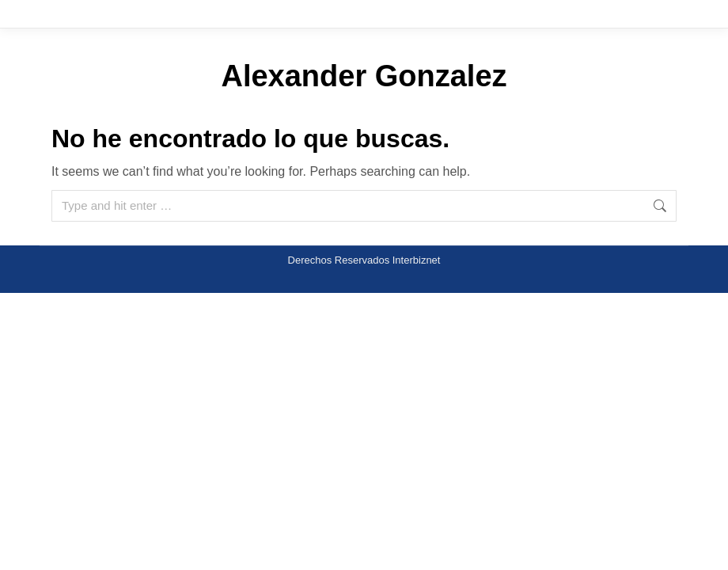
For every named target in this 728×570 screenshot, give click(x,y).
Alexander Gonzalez (364, 76)
